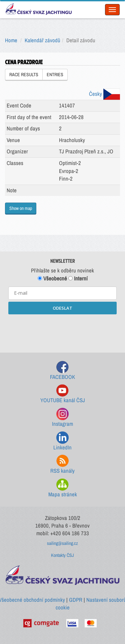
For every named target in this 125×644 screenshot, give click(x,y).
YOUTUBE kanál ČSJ (63, 394)
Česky (104, 94)
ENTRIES (55, 75)
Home (11, 40)
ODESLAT (62, 308)
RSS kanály (62, 465)
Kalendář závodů (42, 40)
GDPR (76, 600)
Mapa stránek (63, 488)
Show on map (21, 208)
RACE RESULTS (24, 75)
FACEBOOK (62, 371)
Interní (78, 278)
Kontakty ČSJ (62, 555)
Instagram (62, 418)
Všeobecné (52, 278)
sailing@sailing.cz (62, 543)
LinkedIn (62, 441)
